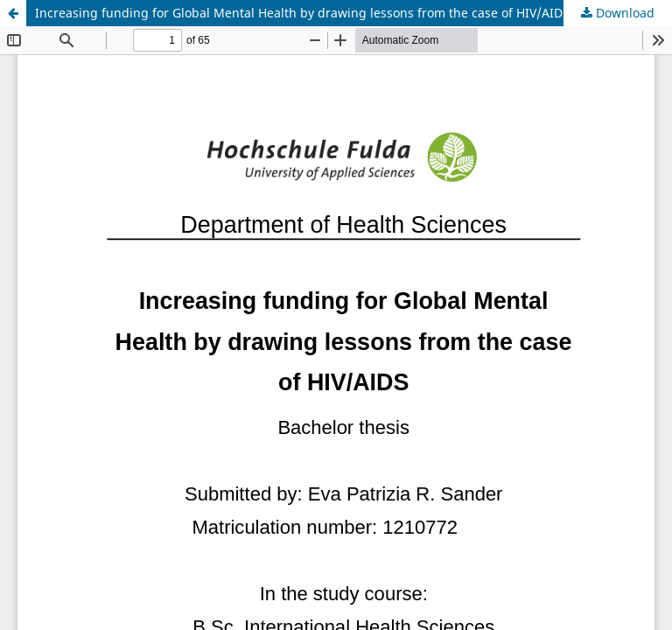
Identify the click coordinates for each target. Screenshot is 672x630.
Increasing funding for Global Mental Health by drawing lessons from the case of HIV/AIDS (302, 13)
